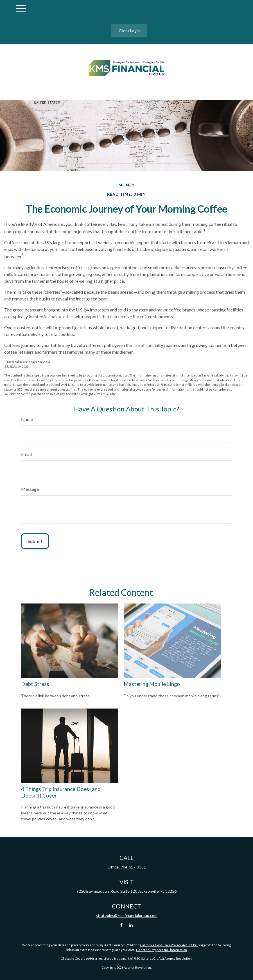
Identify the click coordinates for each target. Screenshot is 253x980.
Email (26, 454)
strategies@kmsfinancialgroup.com (127, 915)
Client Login (129, 31)
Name (27, 419)
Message (30, 489)
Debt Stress (35, 684)
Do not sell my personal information (161, 950)
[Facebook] (121, 925)
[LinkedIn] (131, 925)
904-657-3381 (133, 867)
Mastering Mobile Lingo (152, 684)
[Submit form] (35, 541)
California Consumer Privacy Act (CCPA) (169, 945)
